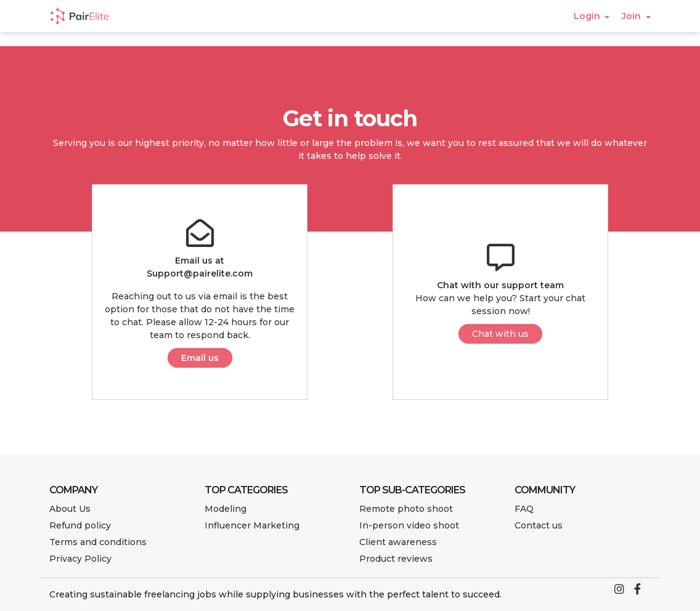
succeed (481, 594)
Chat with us (500, 334)
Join (633, 16)
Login (588, 16)
